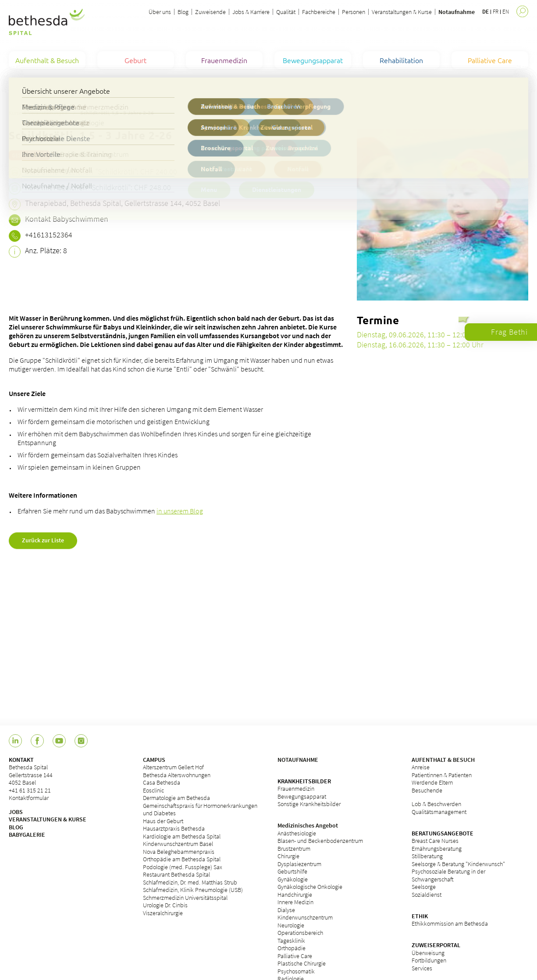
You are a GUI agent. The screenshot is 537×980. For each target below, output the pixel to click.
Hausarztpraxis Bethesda (174, 828)
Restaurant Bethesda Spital (176, 874)
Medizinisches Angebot (308, 825)
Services (422, 968)
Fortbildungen (429, 960)
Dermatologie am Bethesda (176, 798)
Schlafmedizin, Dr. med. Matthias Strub (190, 882)
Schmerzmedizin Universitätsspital (185, 898)
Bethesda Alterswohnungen (177, 775)
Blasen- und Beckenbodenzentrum (320, 841)
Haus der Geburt (163, 821)
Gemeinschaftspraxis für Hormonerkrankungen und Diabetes (200, 810)
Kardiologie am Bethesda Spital (182, 836)
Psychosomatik (296, 971)
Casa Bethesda (162, 782)
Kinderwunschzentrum (305, 917)
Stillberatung (427, 856)
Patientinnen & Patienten (442, 775)
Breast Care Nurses (435, 841)
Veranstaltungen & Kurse (402, 12)
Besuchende (427, 790)
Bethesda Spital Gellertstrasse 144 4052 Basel (31, 775)
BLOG (16, 827)
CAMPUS (154, 760)
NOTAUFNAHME (298, 760)
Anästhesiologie (297, 833)
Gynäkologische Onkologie (310, 887)
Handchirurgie (295, 895)
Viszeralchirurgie (163, 913)
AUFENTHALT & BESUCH (443, 760)
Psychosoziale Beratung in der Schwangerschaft (448, 875)
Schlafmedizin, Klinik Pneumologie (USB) (193, 890)
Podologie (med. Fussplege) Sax (183, 867)
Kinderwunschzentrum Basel (178, 844)
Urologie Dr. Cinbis (165, 905)
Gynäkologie (293, 879)
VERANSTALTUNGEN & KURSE (48, 819)
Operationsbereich (300, 933)
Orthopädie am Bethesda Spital (182, 859)
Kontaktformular (29, 798)
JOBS (16, 812)
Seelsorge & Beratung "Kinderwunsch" (458, 864)
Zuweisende (210, 12)
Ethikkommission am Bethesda (450, 923)
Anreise (421, 767)
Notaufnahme (457, 12)
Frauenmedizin (296, 789)
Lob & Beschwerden (436, 804)
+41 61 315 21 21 (30, 790)
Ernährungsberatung (437, 849)
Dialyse (286, 910)
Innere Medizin (295, 902)
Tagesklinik (291, 941)
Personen (354, 12)
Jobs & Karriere (251, 12)
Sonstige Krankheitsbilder (309, 804)
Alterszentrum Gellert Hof (173, 767)
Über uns (160, 12)
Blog (183, 12)
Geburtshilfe (292, 871)
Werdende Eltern (432, 782)
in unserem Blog (180, 511)
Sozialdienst (427, 895)
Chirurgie (288, 856)
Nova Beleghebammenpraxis (179, 852)
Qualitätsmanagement (439, 812)
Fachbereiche (319, 12)
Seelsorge (424, 887)
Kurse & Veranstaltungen (38, 113)
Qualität (286, 12)
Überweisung (428, 953)
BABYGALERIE (27, 835)
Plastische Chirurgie (302, 963)
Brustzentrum (294, 849)
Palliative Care (295, 956)
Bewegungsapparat (302, 796)
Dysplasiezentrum (299, 864)
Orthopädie (292, 948)
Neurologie (291, 925)
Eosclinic (153, 790)
